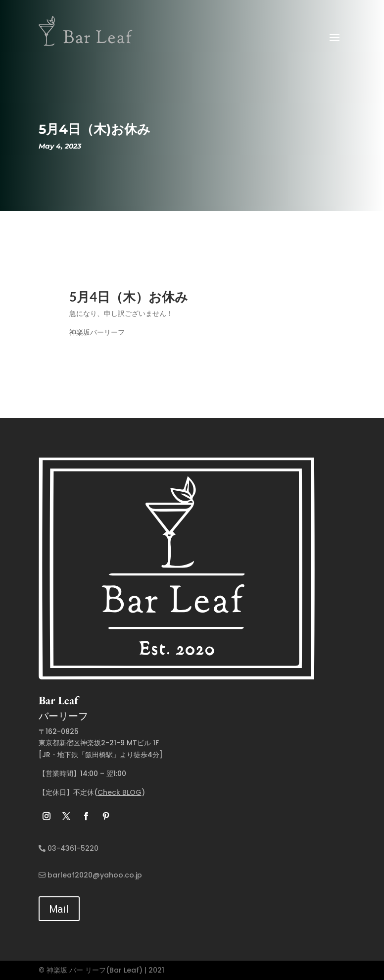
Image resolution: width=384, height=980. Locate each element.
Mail (59, 908)
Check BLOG (120, 792)
